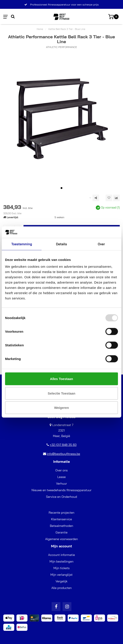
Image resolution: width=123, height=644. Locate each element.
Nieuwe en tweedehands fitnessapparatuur (61, 490)
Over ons (61, 470)
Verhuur (61, 483)
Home (40, 29)
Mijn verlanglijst (62, 575)
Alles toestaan (62, 379)
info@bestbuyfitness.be (63, 454)
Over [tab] (101, 244)
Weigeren (61, 408)
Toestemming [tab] (22, 244)
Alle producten (62, 588)
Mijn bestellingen (62, 561)
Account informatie (61, 555)
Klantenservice (62, 519)
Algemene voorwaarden (61, 539)
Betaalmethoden (61, 526)
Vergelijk (61, 581)
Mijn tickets (61, 568)
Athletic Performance (61, 47)
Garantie (62, 532)
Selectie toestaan (61, 393)
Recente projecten (61, 513)
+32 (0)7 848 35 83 (63, 445)
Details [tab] (61, 244)
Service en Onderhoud (61, 497)
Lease (61, 477)
